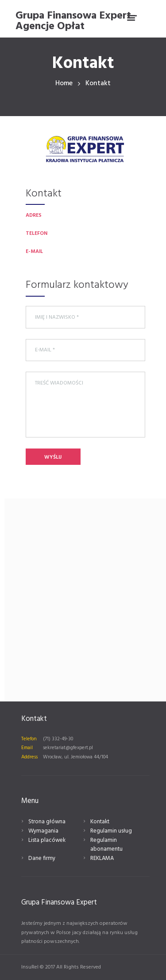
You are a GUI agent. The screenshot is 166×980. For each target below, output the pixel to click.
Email (27, 748)
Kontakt (100, 822)
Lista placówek (47, 840)
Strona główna (47, 822)
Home (64, 84)
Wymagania (43, 831)
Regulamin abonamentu (106, 845)
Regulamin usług (111, 831)
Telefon (29, 739)
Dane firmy (42, 858)
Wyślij (53, 457)
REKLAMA (102, 858)
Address (29, 757)
